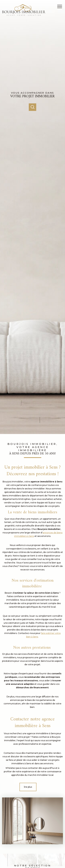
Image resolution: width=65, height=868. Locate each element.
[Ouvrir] (32, 107)
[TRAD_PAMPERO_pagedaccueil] (24, 15)
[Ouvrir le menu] (61, 6)
